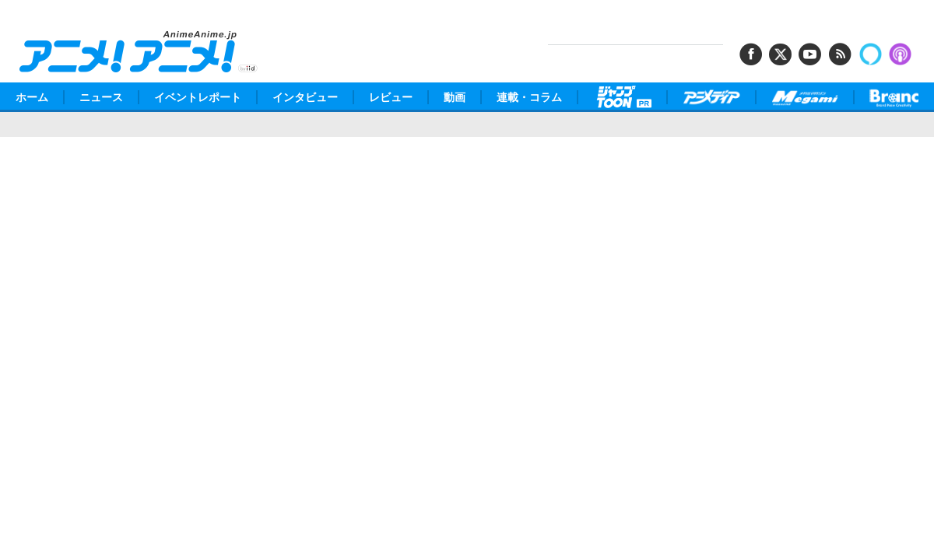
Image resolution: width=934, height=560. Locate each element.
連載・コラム (529, 97)
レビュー (391, 97)
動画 (455, 97)
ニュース (101, 97)
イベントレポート (198, 97)
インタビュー (305, 97)
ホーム (32, 97)
